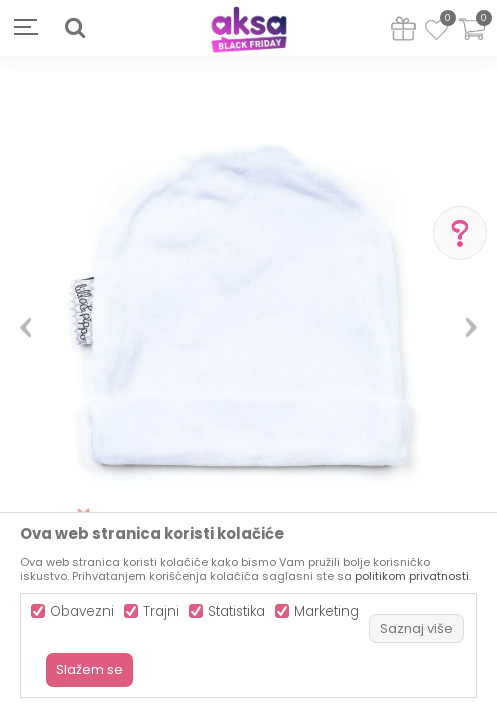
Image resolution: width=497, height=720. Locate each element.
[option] (248, 319)
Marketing (326, 611)
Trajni (161, 611)
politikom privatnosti (412, 576)
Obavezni (82, 611)
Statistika (236, 611)
